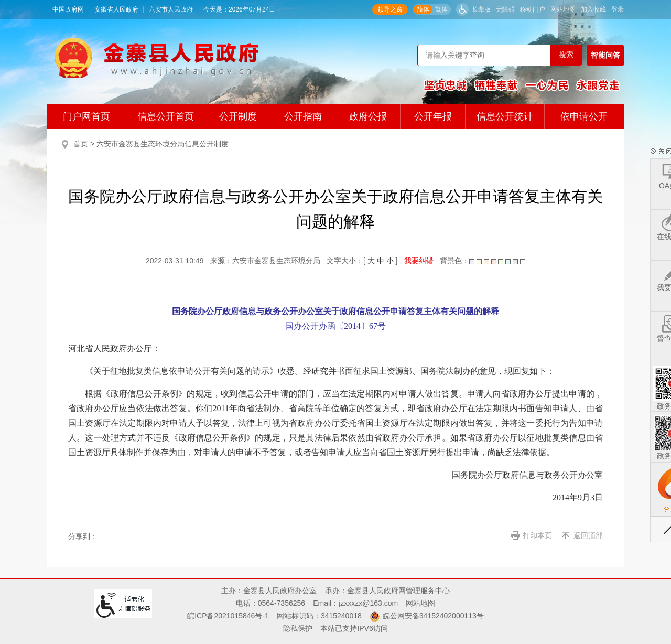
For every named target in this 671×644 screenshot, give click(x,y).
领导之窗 (390, 9)
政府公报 (368, 116)
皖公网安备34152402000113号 (433, 616)
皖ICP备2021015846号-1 (228, 616)
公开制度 (238, 116)
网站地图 (563, 9)
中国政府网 (68, 9)
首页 (81, 144)
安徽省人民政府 (116, 9)
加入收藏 (593, 9)
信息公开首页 (166, 116)
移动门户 (533, 9)
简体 (423, 9)
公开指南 (303, 116)
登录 (618, 9)
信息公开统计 (505, 116)
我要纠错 (419, 261)
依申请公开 (584, 116)
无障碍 (505, 9)
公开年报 (433, 116)
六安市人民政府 (171, 9)
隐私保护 (298, 628)
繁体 (441, 9)
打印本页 (537, 535)
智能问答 (605, 55)
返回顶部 (588, 535)
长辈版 (481, 9)
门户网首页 (86, 116)
